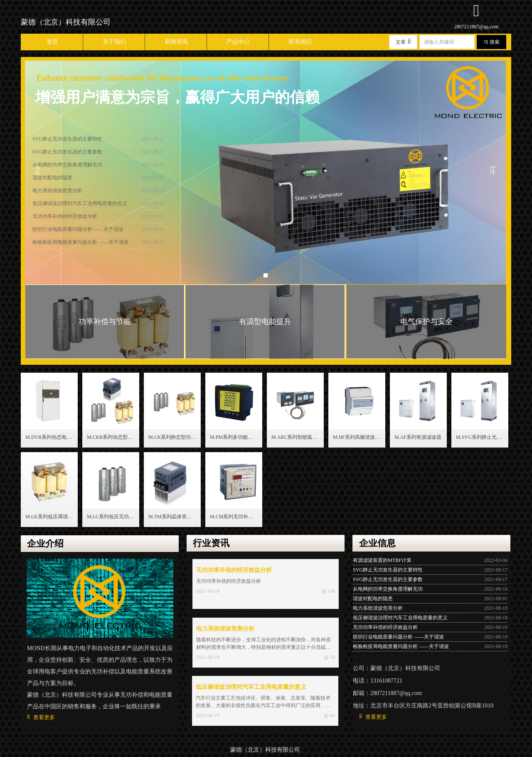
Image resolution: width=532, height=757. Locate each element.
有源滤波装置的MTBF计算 (382, 560)
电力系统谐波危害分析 (57, 193)
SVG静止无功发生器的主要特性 (67, 141)
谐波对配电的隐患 (52, 180)
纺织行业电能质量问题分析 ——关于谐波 (78, 232)
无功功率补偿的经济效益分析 (65, 219)
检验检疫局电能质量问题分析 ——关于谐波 (80, 245)
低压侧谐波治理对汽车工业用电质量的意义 (80, 206)
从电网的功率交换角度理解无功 (67, 167)
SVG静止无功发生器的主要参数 (67, 154)
